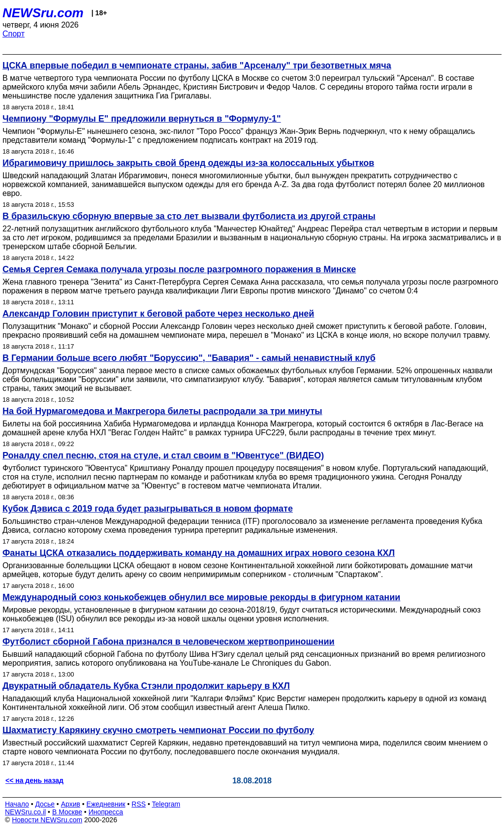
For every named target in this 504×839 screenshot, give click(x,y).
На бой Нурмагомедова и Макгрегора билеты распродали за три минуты (162, 411)
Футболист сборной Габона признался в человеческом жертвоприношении (169, 642)
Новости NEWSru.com (47, 820)
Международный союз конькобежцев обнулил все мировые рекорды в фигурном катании (201, 597)
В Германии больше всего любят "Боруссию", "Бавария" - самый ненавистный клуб (189, 358)
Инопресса (106, 812)
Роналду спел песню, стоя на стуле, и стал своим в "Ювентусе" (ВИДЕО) (163, 455)
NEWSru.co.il (25, 812)
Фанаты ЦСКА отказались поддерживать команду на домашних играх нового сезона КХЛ (199, 553)
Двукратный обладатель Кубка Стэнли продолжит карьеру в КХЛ (146, 686)
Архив (71, 804)
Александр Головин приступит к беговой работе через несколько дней (158, 314)
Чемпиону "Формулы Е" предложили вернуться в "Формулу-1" (142, 119)
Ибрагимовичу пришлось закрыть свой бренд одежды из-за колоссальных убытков (188, 163)
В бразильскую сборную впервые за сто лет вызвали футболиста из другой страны (189, 216)
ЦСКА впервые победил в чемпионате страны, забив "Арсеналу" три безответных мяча (197, 65)
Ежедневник (106, 804)
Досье (45, 804)
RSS (139, 804)
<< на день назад (34, 780)
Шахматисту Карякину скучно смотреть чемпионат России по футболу (158, 730)
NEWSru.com (43, 13)
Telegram (166, 804)
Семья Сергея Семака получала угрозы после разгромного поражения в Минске (179, 269)
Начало (17, 804)
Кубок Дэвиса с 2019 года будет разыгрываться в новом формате (148, 509)
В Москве (67, 812)
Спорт (14, 34)
